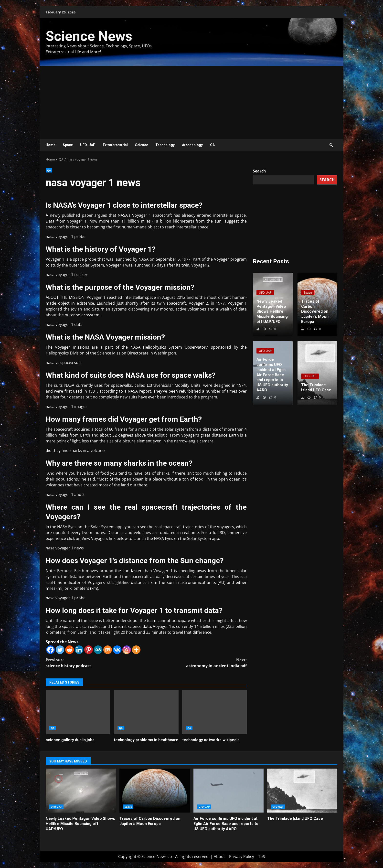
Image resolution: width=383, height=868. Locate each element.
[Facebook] (50, 650)
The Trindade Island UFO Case (302, 791)
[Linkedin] (79, 650)
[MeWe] (98, 650)
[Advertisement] (191, 102)
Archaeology (192, 145)
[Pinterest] (89, 650)
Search (259, 171)
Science (142, 145)
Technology (165, 145)
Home (51, 145)
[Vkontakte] (117, 650)
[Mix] (108, 650)
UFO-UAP (88, 145)
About (219, 857)
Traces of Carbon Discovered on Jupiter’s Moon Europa (154, 791)
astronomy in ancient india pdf (197, 663)
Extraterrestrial (115, 145)
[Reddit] (69, 650)
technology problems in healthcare (146, 712)
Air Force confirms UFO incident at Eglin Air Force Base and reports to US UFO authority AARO (229, 791)
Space (68, 145)
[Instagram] (127, 650)
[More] (136, 650)
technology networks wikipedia (214, 712)
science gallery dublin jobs (78, 712)
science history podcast (96, 663)
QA (212, 145)
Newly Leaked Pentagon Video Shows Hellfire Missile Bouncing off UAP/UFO (81, 791)
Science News (89, 36)
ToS (262, 857)
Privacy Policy (242, 857)
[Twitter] (60, 650)
